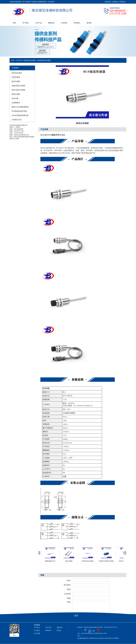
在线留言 (115, 2)
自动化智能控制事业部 (20, 115)
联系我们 (122, 2)
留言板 (89, 23)
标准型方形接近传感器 (106, 561)
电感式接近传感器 (30, 60)
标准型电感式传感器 (44, 60)
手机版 (93, 631)
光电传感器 (16, 77)
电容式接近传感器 (18, 90)
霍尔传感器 (69, 561)
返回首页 (108, 2)
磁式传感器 (16, 81)
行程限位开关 (17, 120)
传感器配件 (16, 103)
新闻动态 (51, 23)
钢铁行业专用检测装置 (20, 107)
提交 (76, 616)
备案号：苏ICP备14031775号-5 (108, 627)
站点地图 (37, 633)
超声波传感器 (17, 73)
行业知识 (64, 23)
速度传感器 (16, 94)
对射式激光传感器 (88, 561)
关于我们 (26, 23)
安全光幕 (15, 98)
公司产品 (38, 23)
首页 (14, 23)
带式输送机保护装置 (19, 111)
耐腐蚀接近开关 (50, 561)
